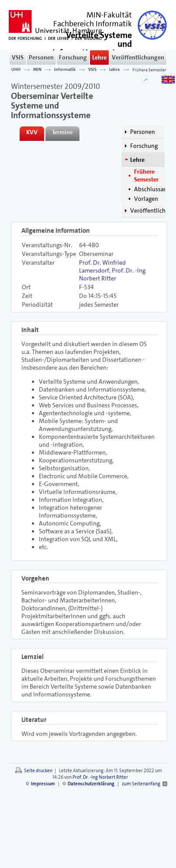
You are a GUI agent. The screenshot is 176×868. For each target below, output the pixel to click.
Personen (41, 57)
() (92, 47)
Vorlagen (146, 199)
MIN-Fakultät (109, 15)
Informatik (65, 70)
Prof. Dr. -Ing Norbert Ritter (112, 274)
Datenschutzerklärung (91, 784)
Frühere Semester (149, 70)
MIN (37, 70)
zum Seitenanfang (141, 784)
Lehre (99, 57)
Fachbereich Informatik (93, 24)
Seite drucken (38, 771)
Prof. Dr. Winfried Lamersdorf (102, 266)
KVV (32, 132)
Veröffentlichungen (138, 57)
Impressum (43, 784)
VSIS (18, 57)
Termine (62, 132)
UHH (16, 70)
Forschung (73, 57)
